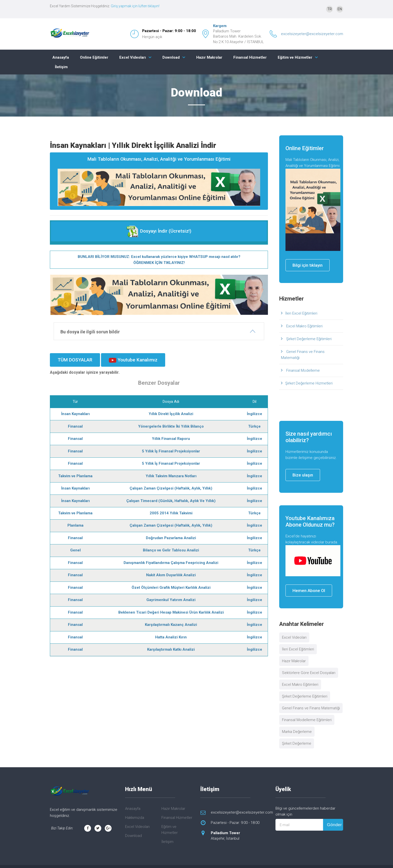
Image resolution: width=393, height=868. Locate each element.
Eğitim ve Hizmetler (295, 57)
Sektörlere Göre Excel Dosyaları (309, 673)
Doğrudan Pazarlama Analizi (171, 538)
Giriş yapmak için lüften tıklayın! (135, 6)
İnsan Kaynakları (75, 414)
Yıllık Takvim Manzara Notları (171, 476)
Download (171, 57)
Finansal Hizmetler (250, 57)
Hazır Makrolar (209, 57)
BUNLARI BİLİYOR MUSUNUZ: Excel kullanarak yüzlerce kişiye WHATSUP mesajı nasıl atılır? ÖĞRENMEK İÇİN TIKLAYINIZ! (159, 260)
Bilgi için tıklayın (308, 265)
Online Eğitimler (94, 57)
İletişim (61, 67)
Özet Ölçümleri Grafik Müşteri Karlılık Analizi (171, 588)
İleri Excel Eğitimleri (301, 313)
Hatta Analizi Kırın (171, 637)
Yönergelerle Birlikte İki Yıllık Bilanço (171, 426)
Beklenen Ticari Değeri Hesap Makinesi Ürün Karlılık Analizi (171, 612)
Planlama (75, 525)
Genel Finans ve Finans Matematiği (303, 355)
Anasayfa (61, 57)
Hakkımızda (135, 818)
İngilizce (255, 414)
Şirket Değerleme (297, 743)
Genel (75, 550)
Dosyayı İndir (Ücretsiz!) (159, 231)
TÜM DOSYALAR (75, 360)
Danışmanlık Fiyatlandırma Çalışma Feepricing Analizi (171, 563)
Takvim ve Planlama (75, 476)
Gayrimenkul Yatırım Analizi (171, 600)
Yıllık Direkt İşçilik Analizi (171, 414)
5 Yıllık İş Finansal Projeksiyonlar (171, 451)
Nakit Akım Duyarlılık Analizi (171, 575)
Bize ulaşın (303, 475)
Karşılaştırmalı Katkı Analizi (171, 649)
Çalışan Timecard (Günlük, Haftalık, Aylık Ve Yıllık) (171, 501)
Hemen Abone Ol (309, 591)
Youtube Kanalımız (133, 360)
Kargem (220, 26)
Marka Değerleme (297, 732)
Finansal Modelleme (303, 370)
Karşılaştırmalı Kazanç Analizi (171, 625)
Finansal (75, 426)
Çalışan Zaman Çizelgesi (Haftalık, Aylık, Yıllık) (171, 488)
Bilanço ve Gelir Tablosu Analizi (171, 550)
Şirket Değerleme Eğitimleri (308, 339)
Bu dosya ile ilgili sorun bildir (90, 332)
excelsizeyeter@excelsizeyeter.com (312, 34)
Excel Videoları (133, 57)
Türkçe (254, 426)
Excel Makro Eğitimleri (304, 326)
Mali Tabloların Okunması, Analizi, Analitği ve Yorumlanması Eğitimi (159, 181)
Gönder (334, 825)
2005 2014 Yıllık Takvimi (171, 513)
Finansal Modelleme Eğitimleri (307, 720)
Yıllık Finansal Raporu (171, 439)
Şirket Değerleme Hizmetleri (309, 383)
